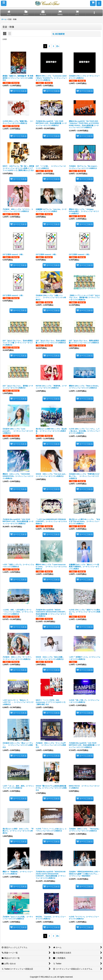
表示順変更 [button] (59, 34)
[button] (4, 3)
